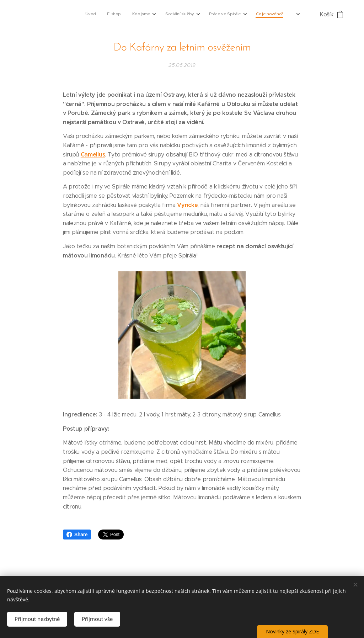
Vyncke (187, 205)
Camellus (93, 154)
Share (77, 535)
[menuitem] (221, 15)
